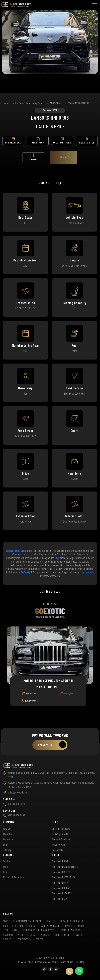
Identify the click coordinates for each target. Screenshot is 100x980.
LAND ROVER (48, 930)
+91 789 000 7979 (14, 804)
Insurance (8, 839)
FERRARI (20, 926)
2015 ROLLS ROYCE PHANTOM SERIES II (48, 681)
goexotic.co (87, 572)
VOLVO (40, 939)
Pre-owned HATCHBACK (64, 877)
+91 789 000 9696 (14, 815)
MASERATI (8, 935)
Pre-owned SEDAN (61, 888)
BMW (63, 921)
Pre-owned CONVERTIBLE (65, 867)
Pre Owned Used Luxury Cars (29, 103)
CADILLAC (75, 921)
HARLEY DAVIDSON (49, 926)
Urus (57, 558)
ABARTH (7, 921)
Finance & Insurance (13, 877)
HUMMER (68, 926)
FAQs (5, 867)
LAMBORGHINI (55, 103)
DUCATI (7, 926)
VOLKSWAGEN (24, 939)
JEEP (6, 930)
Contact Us (57, 850)
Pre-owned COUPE (61, 872)
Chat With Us (51, 745)
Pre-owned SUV (60, 899)
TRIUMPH (8, 939)
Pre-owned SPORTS (62, 893)
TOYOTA (78, 935)
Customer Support (61, 829)
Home (6, 103)
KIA (15, 930)
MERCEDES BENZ (27, 935)
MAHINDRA (76, 930)
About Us (7, 834)
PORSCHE (45, 935)
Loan (6, 845)
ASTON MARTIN (24, 921)
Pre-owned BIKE (60, 861)
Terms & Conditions (62, 839)
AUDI (38, 921)
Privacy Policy (59, 845)
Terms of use (67, 962)
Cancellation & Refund (46, 962)
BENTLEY (51, 921)
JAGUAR (81, 926)
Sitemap (7, 850)
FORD (32, 926)
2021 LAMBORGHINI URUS (78, 103)
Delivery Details (60, 834)
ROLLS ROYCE (62, 935)
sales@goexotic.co (15, 792)
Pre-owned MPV (60, 883)
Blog (5, 872)
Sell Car (7, 861)
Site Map (80, 962)
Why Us (7, 829)
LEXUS (63, 930)
